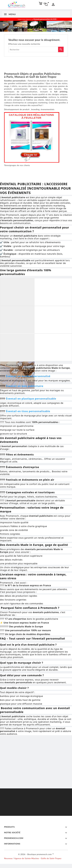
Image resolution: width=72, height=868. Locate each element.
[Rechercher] (36, 49)
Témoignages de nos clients (17, 165)
